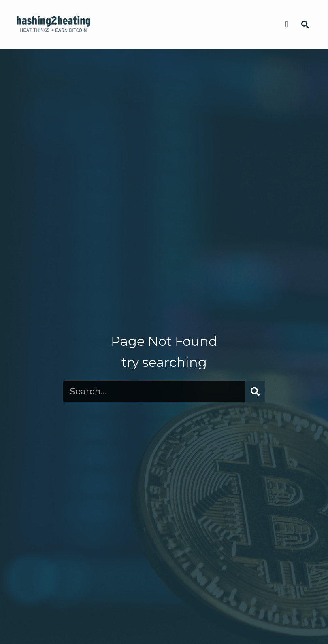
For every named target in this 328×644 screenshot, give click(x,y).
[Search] (255, 392)
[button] (286, 24)
